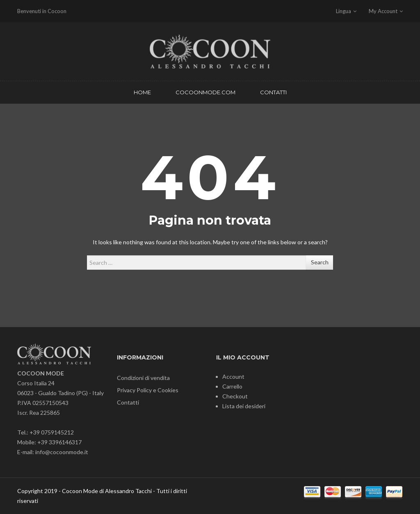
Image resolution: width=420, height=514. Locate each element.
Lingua (346, 11)
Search (320, 262)
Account (233, 376)
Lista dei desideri (244, 406)
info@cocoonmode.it (62, 452)
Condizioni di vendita (143, 378)
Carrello (232, 386)
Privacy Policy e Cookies (148, 390)
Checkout (235, 396)
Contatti (128, 402)
